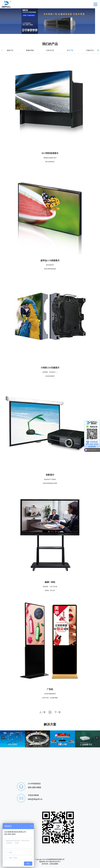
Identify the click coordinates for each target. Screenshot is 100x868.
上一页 (42, 712)
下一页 (58, 712)
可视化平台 (90, 50)
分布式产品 (50, 50)
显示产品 (70, 50)
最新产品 (10, 50)
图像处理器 (30, 50)
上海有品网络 (54, 864)
